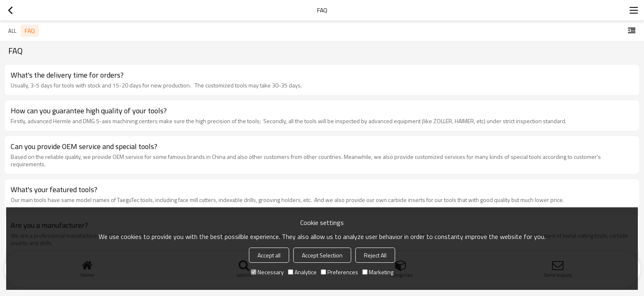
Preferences (339, 272)
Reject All (375, 255)
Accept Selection (322, 255)
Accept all (269, 255)
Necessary (267, 272)
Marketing (378, 272)
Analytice (302, 272)
